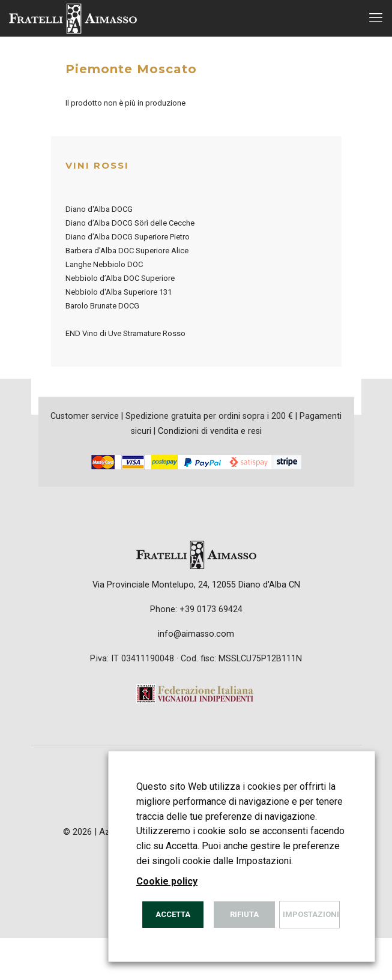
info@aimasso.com (196, 634)
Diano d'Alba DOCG (99, 209)
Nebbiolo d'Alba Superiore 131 (119, 292)
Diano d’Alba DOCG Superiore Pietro (128, 237)
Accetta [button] (173, 914)
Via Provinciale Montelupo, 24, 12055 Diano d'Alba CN (196, 585)
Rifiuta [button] (244, 914)
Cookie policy (167, 881)
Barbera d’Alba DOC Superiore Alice (127, 251)
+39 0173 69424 (211, 609)
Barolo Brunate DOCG (102, 306)
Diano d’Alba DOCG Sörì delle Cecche (130, 223)
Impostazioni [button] (311, 914)
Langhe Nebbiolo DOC (104, 264)
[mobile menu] (376, 18)
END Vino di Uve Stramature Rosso (125, 333)
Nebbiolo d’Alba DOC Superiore (120, 278)
